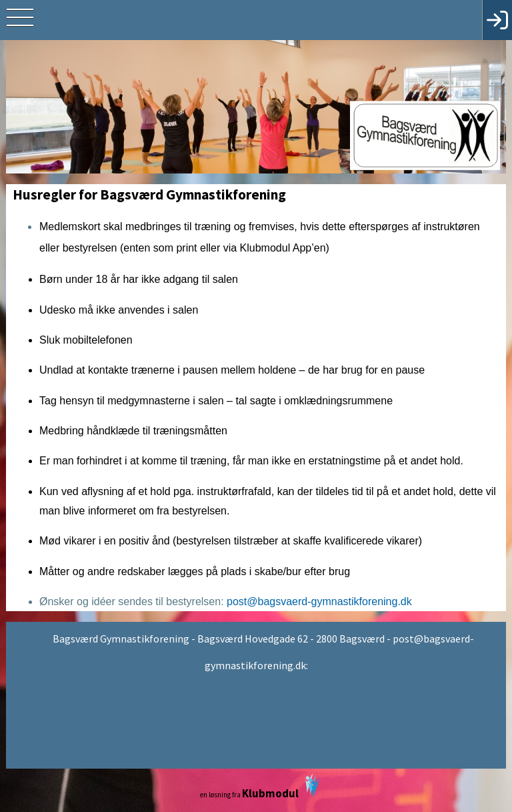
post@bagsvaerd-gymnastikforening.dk (319, 601)
